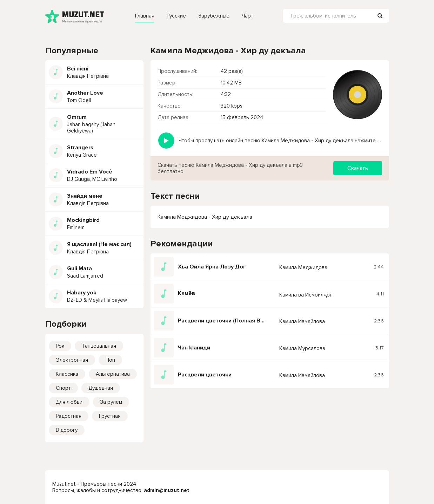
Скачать (358, 168)
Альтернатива (113, 374)
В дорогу (67, 430)
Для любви (69, 402)
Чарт (248, 16)
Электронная (72, 360)
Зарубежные (214, 16)
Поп (110, 360)
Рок (60, 346)
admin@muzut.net (167, 490)
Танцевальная (99, 346)
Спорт (63, 388)
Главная (145, 16)
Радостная (69, 416)
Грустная (110, 416)
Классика (67, 374)
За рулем (111, 402)
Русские (176, 16)
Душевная (101, 388)
